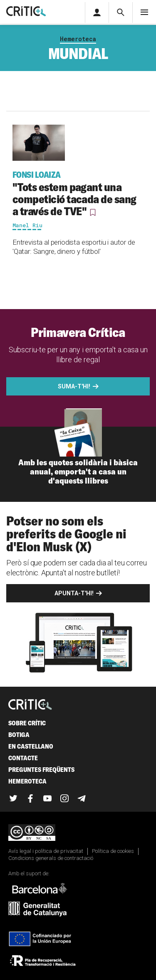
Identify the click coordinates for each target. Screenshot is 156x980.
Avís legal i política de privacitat (46, 851)
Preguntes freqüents (41, 770)
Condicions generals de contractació (51, 858)
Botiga (19, 735)
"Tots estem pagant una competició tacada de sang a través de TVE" (78, 194)
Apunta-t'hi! (74, 593)
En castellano (31, 746)
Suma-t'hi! (74, 386)
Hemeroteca (78, 39)
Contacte (23, 758)
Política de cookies (113, 851)
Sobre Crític (27, 723)
